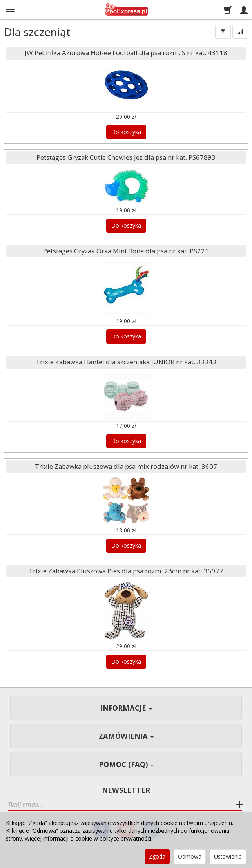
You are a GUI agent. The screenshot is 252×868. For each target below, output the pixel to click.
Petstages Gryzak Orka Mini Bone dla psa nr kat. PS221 (126, 251)
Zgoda (157, 856)
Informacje (126, 708)
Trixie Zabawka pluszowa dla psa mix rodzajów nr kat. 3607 (126, 466)
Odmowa (190, 856)
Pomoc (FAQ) (126, 764)
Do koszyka (126, 132)
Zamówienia (126, 736)
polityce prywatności (125, 838)
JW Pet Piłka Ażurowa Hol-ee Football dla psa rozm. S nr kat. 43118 (126, 53)
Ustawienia (228, 856)
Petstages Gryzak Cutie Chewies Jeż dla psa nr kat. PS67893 (126, 157)
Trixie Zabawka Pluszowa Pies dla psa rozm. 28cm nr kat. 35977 (126, 571)
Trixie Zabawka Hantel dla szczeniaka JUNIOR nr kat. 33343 (126, 362)
